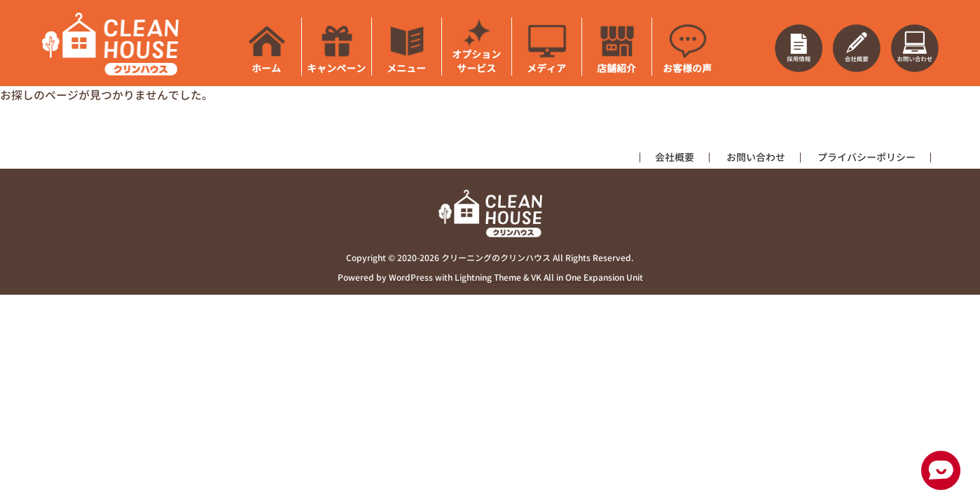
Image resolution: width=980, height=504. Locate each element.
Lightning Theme (488, 278)
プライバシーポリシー (867, 157)
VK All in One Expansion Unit (587, 278)
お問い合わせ (756, 157)
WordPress (411, 278)
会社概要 (675, 157)
